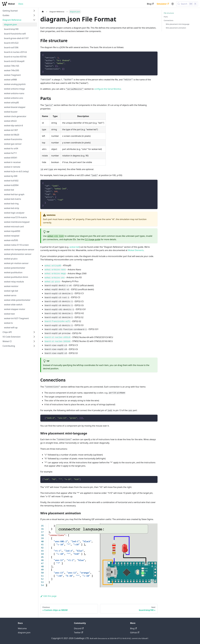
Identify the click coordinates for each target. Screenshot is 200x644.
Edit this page (48, 596)
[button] (19, 11)
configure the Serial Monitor (107, 89)
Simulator (163, 4)
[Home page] (43, 12)
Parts (166, 17)
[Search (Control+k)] (187, 4)
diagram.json (24, 633)
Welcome (22, 628)
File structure (169, 13)
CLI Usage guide (92, 239)
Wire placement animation (176, 28)
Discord (79, 628)
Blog (150, 4)
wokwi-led (74, 247)
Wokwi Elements (136, 250)
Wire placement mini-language (178, 24)
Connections (169, 20)
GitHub (135, 633)
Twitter (79, 633)
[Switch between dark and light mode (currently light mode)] (173, 4)
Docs (21, 4)
